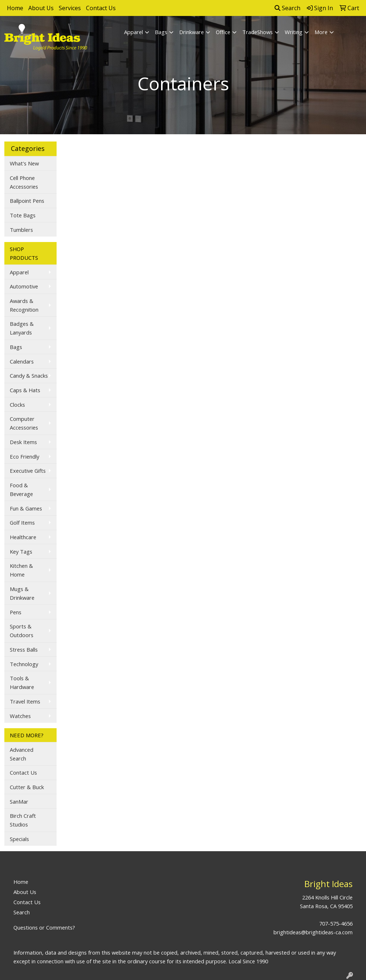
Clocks (17, 405)
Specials (19, 839)
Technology (24, 664)
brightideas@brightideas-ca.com (313, 932)
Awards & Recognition (24, 305)
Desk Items (23, 442)
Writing (294, 32)
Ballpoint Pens (27, 201)
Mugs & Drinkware (22, 593)
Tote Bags (23, 215)
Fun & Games (26, 508)
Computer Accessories (24, 423)
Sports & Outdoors (22, 631)
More (321, 32)
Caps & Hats (25, 390)
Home (15, 8)
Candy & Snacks (29, 376)
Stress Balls (24, 649)
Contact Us (101, 8)
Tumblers (21, 230)
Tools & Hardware (22, 682)
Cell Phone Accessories (24, 182)
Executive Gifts (28, 471)
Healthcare (23, 537)
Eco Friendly (24, 456)
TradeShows (258, 32)
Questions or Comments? (44, 927)
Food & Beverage (21, 489)
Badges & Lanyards (22, 328)
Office (223, 32)
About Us (41, 8)
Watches (20, 716)
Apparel (133, 32)
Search (287, 8)
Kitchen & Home (21, 570)
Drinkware (192, 32)
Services (70, 8)
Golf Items (22, 522)
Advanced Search (22, 754)
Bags (161, 32)
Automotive (24, 286)
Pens (16, 612)
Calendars (22, 361)
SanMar (19, 801)
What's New (24, 163)
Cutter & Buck (27, 787)
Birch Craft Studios (23, 820)
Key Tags (21, 551)
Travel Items (25, 701)
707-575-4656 (336, 923)
